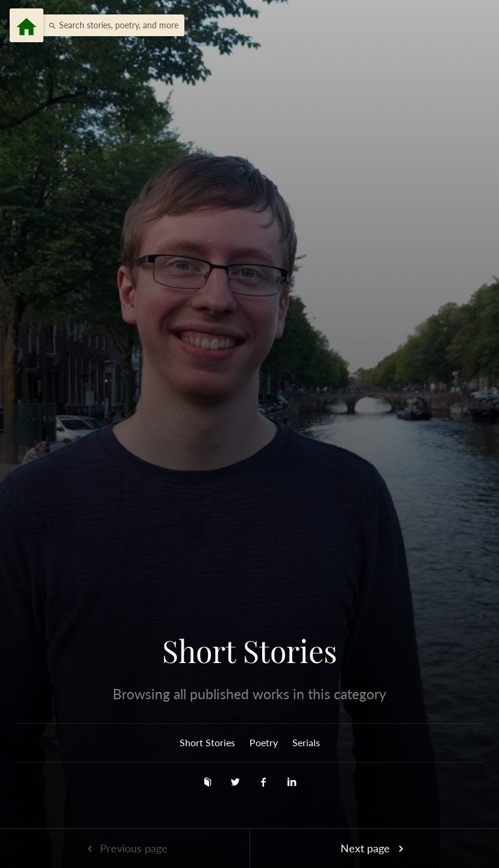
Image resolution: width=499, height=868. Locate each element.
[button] (110, 25)
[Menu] (27, 25)
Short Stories (249, 651)
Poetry (264, 742)
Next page (374, 848)
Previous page (125, 848)
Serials (306, 742)
